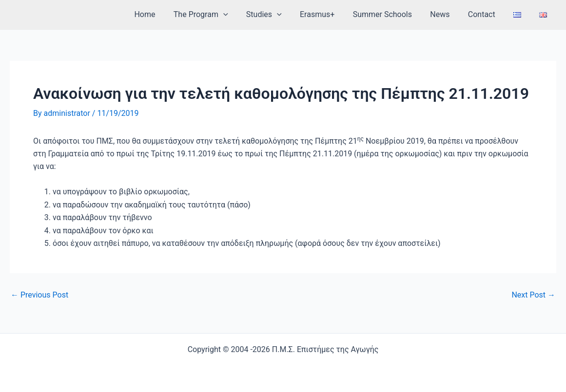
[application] (243, 15)
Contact (488, 14)
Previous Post (39, 295)
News (449, 14)
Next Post (533, 295)
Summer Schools (394, 14)
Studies (281, 15)
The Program (220, 15)
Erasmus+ (331, 14)
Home (167, 14)
